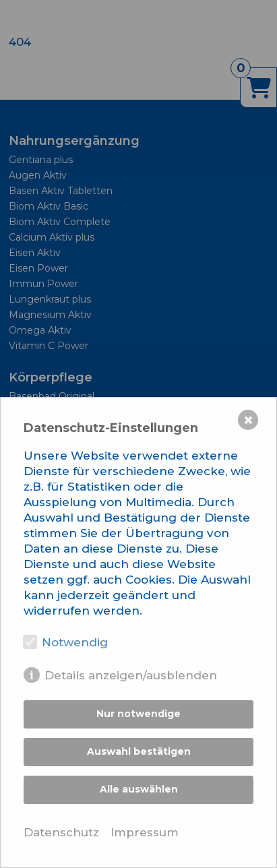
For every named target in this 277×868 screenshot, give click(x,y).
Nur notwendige (138, 714)
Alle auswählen (139, 789)
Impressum (145, 832)
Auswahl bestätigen (139, 751)
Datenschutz (61, 832)
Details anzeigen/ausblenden (131, 675)
